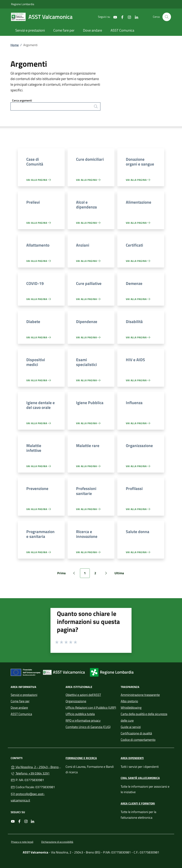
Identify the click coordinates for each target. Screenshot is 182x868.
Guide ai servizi (131, 727)
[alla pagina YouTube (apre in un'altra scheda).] (114, 17)
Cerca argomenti (22, 100)
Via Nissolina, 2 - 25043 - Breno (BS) (36, 767)
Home (15, 45)
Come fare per (20, 701)
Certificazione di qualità (136, 733)
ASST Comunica (21, 714)
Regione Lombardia (23, 4)
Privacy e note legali (22, 842)
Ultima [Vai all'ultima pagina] (120, 574)
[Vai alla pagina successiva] (106, 573)
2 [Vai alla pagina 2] (97, 574)
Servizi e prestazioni (24, 695)
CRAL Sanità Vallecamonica (140, 778)
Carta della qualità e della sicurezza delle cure (144, 717)
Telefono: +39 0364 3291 (30, 773)
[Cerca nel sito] (167, 17)
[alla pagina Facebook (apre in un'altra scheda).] (121, 17)
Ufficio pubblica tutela (80, 714)
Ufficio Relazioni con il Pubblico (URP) (91, 708)
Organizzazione (76, 701)
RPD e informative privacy (83, 720)
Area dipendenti (132, 758)
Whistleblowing (131, 708)
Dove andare (19, 708)
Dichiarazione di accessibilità (57, 842)
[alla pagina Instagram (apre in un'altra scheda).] (128, 17)
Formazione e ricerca (81, 758)
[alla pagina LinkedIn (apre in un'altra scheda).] (135, 17)
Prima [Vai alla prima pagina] (63, 574)
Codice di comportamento (138, 740)
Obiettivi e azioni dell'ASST (83, 695)
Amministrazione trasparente (140, 695)
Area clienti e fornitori (138, 803)
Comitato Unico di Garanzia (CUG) (88, 727)
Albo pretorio (129, 701)
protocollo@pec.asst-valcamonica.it (28, 797)
